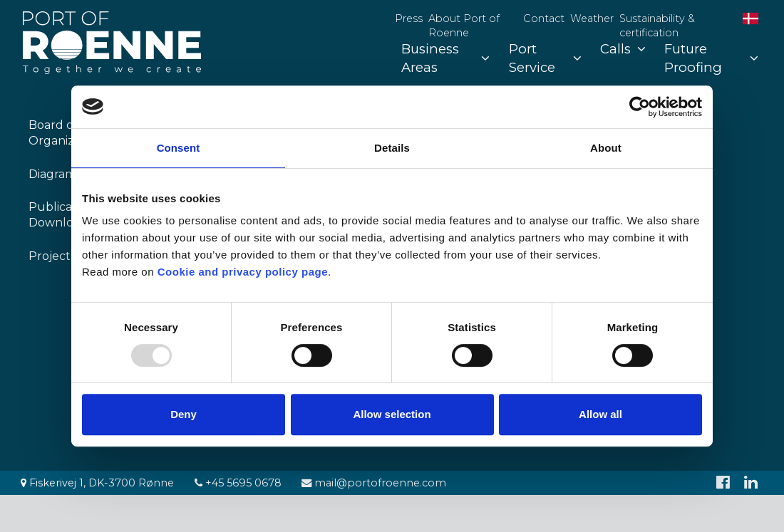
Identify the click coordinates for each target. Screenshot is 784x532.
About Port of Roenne (464, 26)
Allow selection (392, 414)
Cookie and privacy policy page (243, 272)
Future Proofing (711, 58)
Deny (184, 414)
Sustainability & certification (657, 26)
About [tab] (606, 148)
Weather (592, 19)
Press (409, 19)
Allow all (600, 414)
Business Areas (445, 58)
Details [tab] (392, 148)
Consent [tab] (179, 148)
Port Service (545, 58)
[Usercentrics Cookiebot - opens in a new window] (640, 107)
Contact (544, 19)
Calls (623, 49)
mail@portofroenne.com (374, 483)
